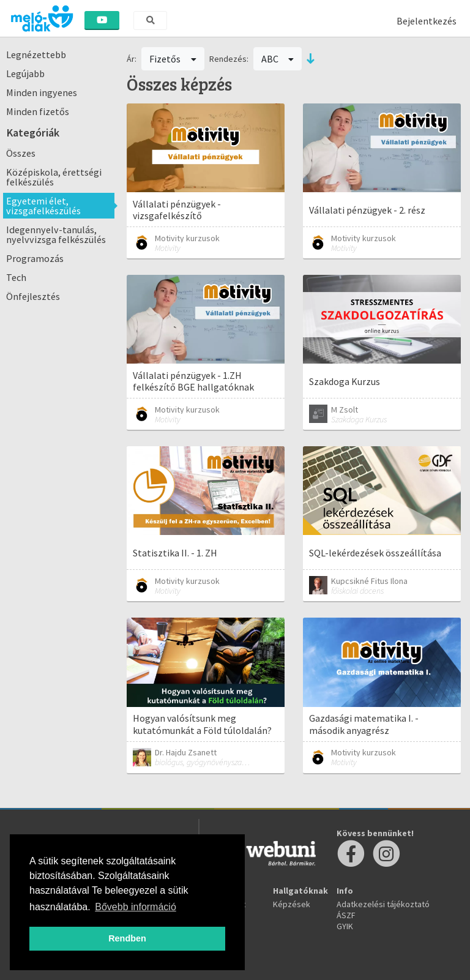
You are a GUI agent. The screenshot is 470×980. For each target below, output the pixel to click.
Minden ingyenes (42, 92)
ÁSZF (346, 915)
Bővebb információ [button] (136, 907)
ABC (278, 59)
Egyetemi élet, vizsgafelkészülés (43, 206)
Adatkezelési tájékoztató (383, 904)
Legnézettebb (36, 54)
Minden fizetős (38, 111)
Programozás (35, 258)
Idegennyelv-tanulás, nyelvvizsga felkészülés (56, 234)
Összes (21, 153)
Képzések (292, 904)
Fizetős (173, 59)
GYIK (345, 926)
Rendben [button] (127, 938)
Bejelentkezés (427, 21)
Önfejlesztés (33, 296)
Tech (16, 277)
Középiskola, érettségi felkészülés (54, 177)
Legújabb (25, 73)
